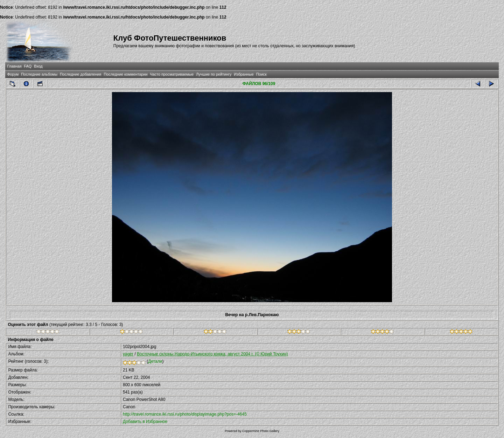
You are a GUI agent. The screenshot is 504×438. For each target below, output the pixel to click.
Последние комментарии (125, 74)
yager (128, 354)
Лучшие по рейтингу (214, 74)
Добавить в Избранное (145, 422)
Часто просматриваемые (172, 74)
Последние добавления (80, 74)
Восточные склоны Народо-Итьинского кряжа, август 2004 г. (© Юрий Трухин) (212, 354)
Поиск (261, 74)
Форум (13, 74)
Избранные (244, 74)
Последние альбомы (39, 74)
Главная (14, 66)
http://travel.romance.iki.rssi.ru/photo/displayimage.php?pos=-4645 (185, 414)
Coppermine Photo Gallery (261, 431)
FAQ (28, 66)
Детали (155, 361)
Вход (38, 66)
